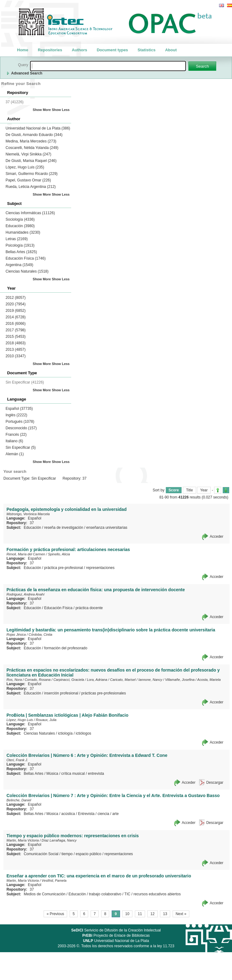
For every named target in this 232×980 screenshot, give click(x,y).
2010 (16, 356)
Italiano (14, 441)
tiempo (67, 854)
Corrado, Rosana (38, 680)
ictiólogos (84, 733)
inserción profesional (61, 693)
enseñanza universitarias (107, 528)
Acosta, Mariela (209, 680)
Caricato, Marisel (123, 680)
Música (52, 774)
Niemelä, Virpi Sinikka (28, 154)
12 (152, 914)
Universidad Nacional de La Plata (38, 128)
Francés (16, 435)
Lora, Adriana (97, 680)
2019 (16, 311)
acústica (68, 814)
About (171, 50)
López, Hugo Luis (25, 167)
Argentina (19, 265)
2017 (16, 330)
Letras (17, 239)
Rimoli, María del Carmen (26, 554)
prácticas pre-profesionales (104, 693)
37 (32, 523)
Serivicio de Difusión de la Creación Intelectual (116, 930)
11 (140, 914)
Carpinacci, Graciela (69, 680)
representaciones (100, 568)
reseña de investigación (64, 528)
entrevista (96, 774)
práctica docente (89, 608)
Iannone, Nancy (150, 680)
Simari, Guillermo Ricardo (32, 174)
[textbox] (108, 66)
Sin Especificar (21, 448)
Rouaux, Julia (46, 720)
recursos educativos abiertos (157, 894)
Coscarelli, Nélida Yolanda (32, 148)
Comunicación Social (41, 854)
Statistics (147, 50)
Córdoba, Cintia (41, 634)
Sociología (20, 219)
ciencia (103, 814)
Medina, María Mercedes (31, 141)
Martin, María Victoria (23, 840)
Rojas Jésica (16, 634)
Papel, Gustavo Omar (28, 180)
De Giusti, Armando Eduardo (34, 135)
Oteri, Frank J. (17, 760)
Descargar (215, 783)
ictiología (65, 733)
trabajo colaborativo (105, 894)
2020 (16, 304)
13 (165, 914)
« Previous (56, 914)
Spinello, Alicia (59, 554)
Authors (79, 50)
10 (127, 914)
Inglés (16, 415)
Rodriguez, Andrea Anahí (26, 594)
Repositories (50, 50)
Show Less (61, 110)
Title (189, 490)
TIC (127, 894)
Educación (20, 226)
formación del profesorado (66, 648)
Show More (42, 110)
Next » (181, 914)
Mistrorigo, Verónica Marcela (28, 514)
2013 (16, 350)
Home (23, 50)
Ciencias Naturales (27, 271)
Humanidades (23, 232)
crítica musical (73, 774)
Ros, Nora (14, 680)
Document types (112, 50)
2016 (16, 324)
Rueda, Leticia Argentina (31, 187)
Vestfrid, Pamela (54, 880)
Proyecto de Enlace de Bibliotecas (116, 935)
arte (116, 814)
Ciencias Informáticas (30, 213)
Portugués (20, 422)
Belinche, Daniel (19, 800)
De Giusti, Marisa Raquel (31, 161)
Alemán (15, 454)
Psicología (20, 245)
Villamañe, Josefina (180, 680)
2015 (16, 337)
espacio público (89, 854)
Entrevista (86, 814)
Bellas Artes (21, 252)
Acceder (217, 537)
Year (204, 490)
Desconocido (21, 428)
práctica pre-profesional (64, 568)
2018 (16, 343)
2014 (16, 317)
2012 (16, 298)
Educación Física (26, 258)
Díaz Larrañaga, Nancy (59, 840)
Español (19, 409)
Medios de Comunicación (45, 894)
